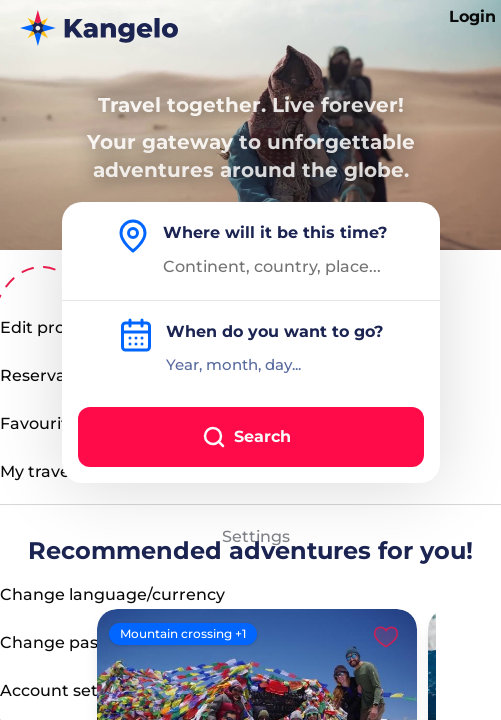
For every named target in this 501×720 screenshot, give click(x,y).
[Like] (386, 636)
